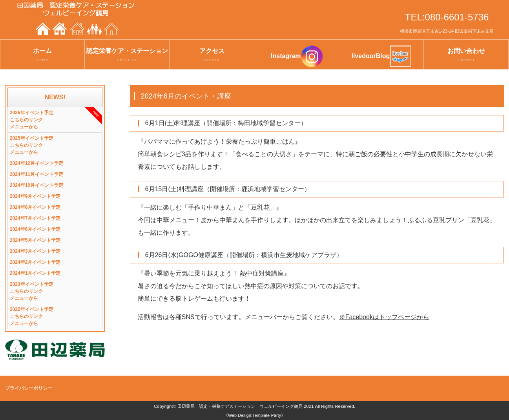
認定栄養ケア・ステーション (127, 55)
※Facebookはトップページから (384, 317)
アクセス (212, 55)
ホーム (42, 55)
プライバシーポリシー (29, 388)
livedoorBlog (381, 56)
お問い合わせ (466, 55)
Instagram (296, 56)
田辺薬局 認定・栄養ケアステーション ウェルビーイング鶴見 (240, 406)
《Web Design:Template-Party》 (254, 415)
